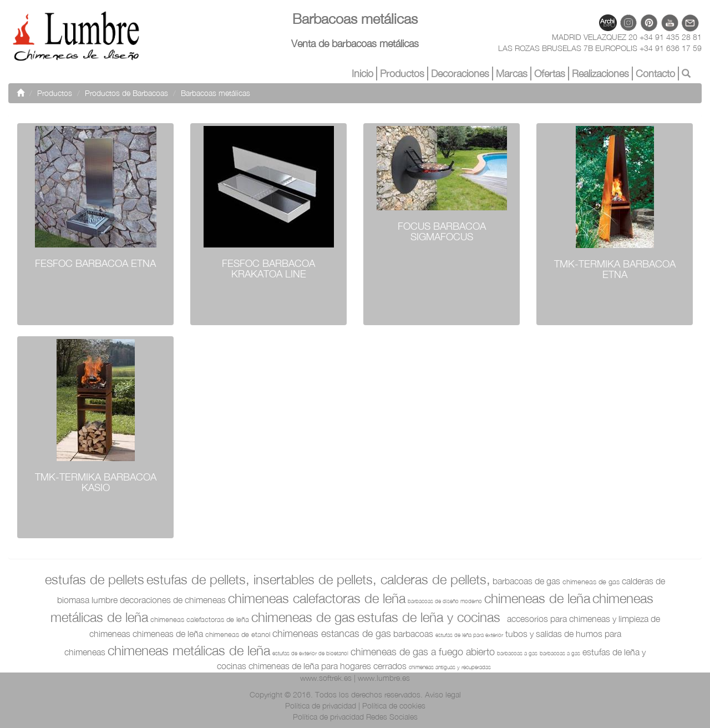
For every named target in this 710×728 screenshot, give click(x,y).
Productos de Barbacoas (126, 93)
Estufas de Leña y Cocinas (429, 617)
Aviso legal (443, 694)
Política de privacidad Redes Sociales (355, 717)
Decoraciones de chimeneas (173, 600)
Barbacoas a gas (517, 653)
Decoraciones (460, 74)
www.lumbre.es (384, 678)
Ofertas (550, 74)
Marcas (512, 74)
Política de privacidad (321, 706)
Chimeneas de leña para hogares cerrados (328, 666)
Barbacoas (413, 634)
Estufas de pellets (95, 579)
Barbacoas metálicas (215, 93)
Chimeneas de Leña (537, 598)
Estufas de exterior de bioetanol (310, 653)
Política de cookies (394, 706)
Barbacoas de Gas (526, 581)
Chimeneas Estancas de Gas (332, 633)
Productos (402, 74)
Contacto (655, 74)
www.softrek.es (326, 678)
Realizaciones (600, 74)
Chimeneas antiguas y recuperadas (450, 667)
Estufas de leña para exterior (469, 635)
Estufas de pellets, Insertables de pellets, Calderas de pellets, (318, 579)
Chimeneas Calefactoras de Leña (317, 598)
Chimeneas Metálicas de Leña (189, 650)
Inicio (362, 74)
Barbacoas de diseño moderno (445, 601)
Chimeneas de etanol (238, 634)
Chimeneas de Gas (591, 582)
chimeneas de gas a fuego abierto (423, 652)
